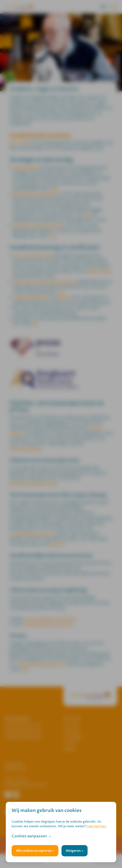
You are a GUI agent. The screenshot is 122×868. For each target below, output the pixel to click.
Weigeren (73, 851)
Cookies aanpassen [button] (29, 836)
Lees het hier (96, 826)
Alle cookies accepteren (34, 851)
